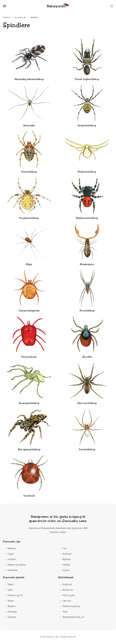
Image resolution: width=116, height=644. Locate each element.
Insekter (12, 559)
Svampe (12, 617)
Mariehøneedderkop (87, 218)
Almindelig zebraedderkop (29, 79)
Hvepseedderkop (87, 125)
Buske (11, 601)
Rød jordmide (29, 357)
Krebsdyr (67, 554)
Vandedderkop (87, 449)
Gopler (66, 570)
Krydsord (67, 584)
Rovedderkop (87, 311)
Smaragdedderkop (29, 403)
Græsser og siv (15, 595)
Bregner (12, 606)
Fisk (65, 548)
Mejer (29, 264)
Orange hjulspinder (29, 311)
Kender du (68, 590)
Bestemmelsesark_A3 (73, 617)
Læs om (67, 601)
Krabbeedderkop (87, 172)
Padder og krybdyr (17, 565)
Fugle (10, 554)
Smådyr (66, 565)
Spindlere (13, 570)
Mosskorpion (87, 264)
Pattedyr (12, 548)
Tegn (65, 611)
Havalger (12, 611)
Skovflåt (87, 357)
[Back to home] (58, 6)
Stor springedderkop (29, 449)
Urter (10, 590)
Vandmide (29, 496)
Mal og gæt (68, 595)
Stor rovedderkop (87, 403)
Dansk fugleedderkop (87, 79)
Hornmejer (29, 125)
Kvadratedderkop (29, 218)
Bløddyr (67, 559)
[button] (5, 6)
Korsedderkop (29, 172)
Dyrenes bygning (71, 606)
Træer (10, 584)
